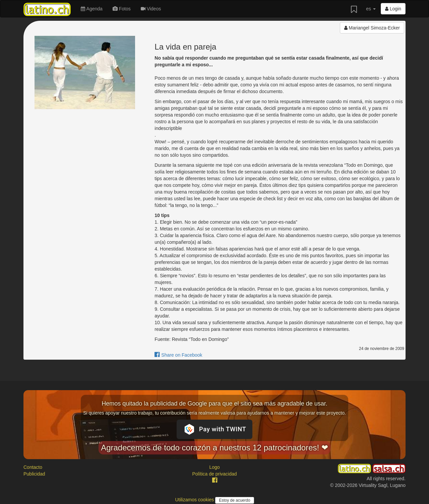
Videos (151, 9)
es (371, 9)
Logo (214, 467)
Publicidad (34, 474)
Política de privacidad (214, 474)
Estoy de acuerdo (234, 500)
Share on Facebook (178, 355)
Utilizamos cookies (195, 500)
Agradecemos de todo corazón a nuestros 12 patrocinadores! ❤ (214, 448)
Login (393, 9)
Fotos (122, 9)
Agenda (91, 9)
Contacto (33, 467)
